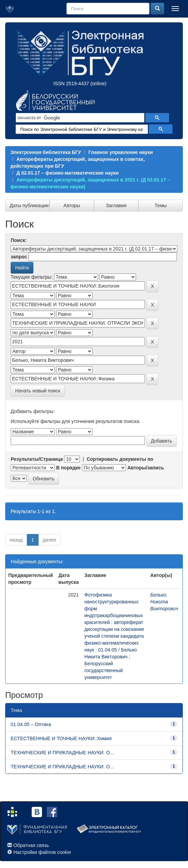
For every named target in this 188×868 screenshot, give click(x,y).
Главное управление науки (121, 152)
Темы (161, 205)
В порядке (68, 468)
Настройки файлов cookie (42, 852)
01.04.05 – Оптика (31, 724)
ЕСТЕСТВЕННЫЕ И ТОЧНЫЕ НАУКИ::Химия (61, 738)
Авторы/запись (146, 468)
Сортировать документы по (120, 459)
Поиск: (19, 240)
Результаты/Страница (37, 459)
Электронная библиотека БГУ (46, 152)
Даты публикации (29, 205)
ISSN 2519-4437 (71, 84)
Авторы (72, 205)
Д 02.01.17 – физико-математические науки (68, 173)
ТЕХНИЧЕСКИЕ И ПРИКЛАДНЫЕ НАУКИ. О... (62, 753)
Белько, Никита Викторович (164, 602)
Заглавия (116, 205)
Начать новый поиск (38, 391)
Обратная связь (31, 845)
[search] (79, 118)
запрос (19, 257)
